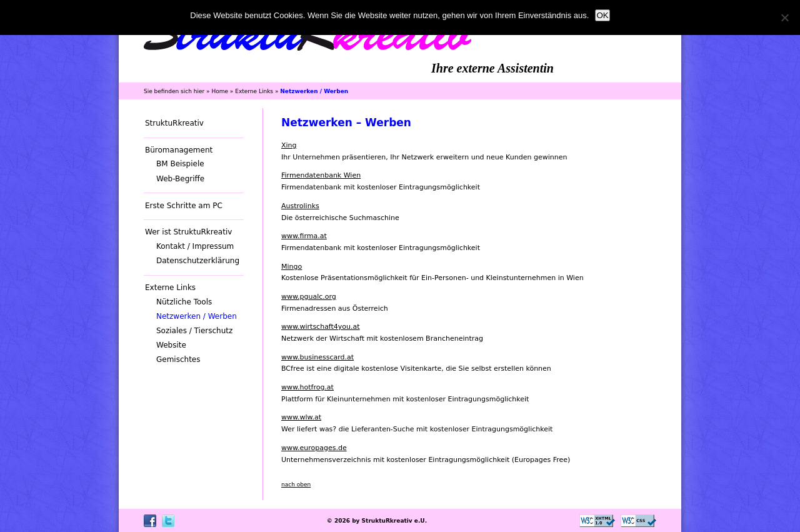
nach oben (296, 484)
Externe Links (254, 91)
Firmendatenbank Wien (321, 175)
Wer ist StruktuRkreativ (188, 232)
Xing (289, 145)
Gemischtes (178, 359)
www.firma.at (304, 236)
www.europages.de (314, 448)
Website (171, 345)
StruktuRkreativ (174, 123)
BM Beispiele (180, 164)
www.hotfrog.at (307, 387)
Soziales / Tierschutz (194, 331)
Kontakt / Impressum (195, 246)
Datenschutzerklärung (198, 261)
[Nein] (784, 18)
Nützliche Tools (184, 302)
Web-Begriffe (180, 179)
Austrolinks (300, 206)
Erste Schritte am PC (184, 206)
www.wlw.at (301, 417)
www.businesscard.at (317, 357)
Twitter (168, 521)
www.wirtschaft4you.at (321, 327)
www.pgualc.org (309, 297)
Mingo (292, 267)
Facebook (150, 521)
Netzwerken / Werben (197, 316)
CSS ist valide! (638, 521)
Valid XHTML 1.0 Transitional (597, 521)
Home (220, 91)
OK (602, 15)
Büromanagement (179, 150)
